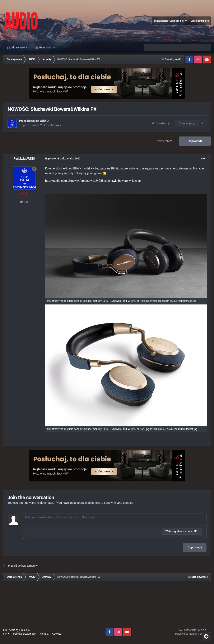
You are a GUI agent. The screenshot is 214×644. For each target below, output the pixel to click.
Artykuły (56, 125)
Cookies (57, 634)
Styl (6, 634)
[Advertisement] (107, 606)
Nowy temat (164, 141)
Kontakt (44, 634)
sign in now (93, 503)
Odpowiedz (195, 141)
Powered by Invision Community (193, 634)
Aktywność (18, 47)
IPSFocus (24, 630)
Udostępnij (160, 123)
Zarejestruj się (200, 21)
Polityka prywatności (25, 634)
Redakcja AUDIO (38, 121)
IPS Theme (9, 630)
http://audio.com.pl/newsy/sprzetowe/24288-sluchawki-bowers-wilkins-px (93, 181)
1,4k (24, 202)
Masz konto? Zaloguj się (170, 21)
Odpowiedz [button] (195, 547)
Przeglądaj (46, 47)
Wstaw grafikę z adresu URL (182, 531)
